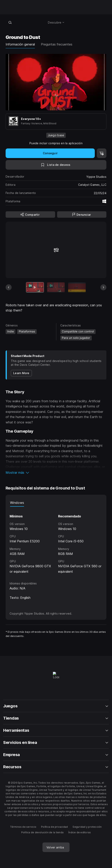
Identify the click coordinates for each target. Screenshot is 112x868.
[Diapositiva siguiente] (103, 287)
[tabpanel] (56, 540)
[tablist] (56, 503)
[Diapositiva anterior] (9, 287)
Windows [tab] (17, 503)
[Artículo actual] (35, 287)
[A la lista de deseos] (56, 165)
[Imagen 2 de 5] (56, 287)
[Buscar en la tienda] (10, 22)
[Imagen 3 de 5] (77, 287)
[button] (56, 473)
